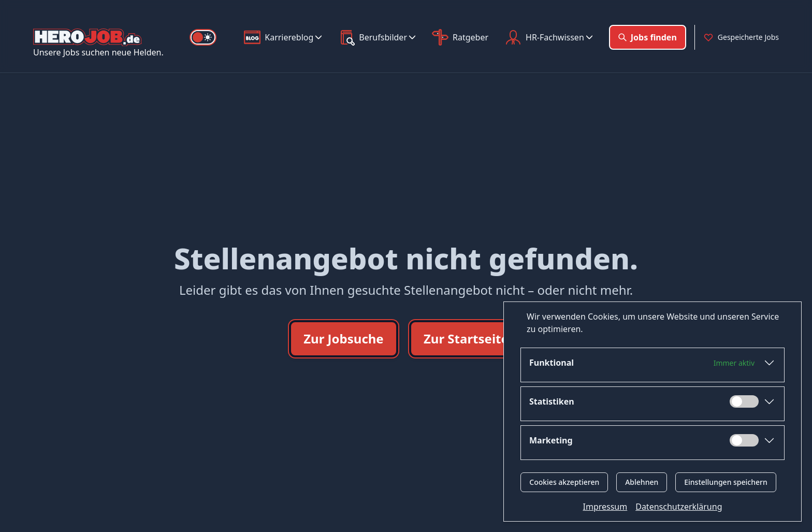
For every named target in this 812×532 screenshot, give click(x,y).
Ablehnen (642, 482)
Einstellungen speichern (726, 482)
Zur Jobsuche (344, 339)
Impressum (605, 507)
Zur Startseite (466, 339)
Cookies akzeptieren (564, 482)
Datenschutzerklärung (679, 507)
